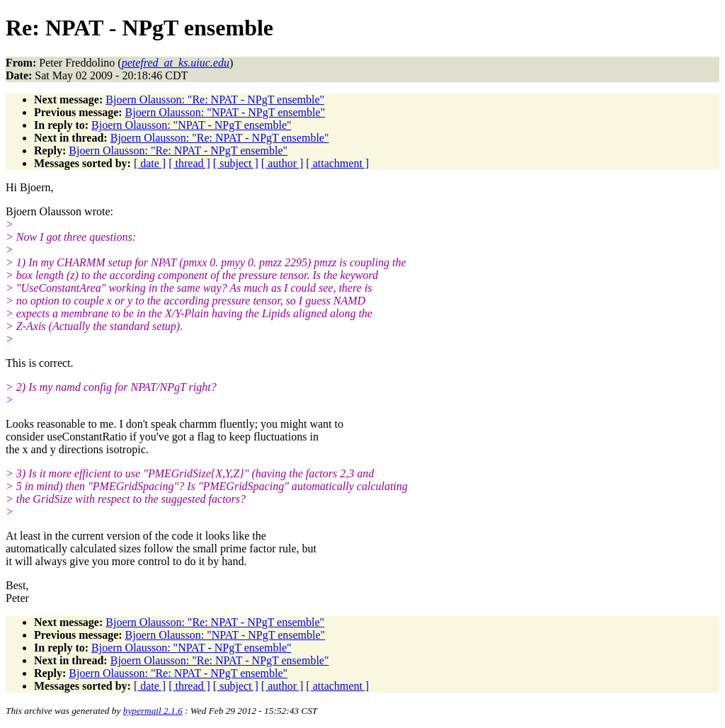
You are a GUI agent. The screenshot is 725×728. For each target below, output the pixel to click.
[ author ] (282, 163)
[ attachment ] (337, 163)
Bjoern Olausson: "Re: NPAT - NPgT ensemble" (215, 99)
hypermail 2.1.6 (153, 711)
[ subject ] (236, 163)
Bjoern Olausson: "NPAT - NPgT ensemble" (226, 112)
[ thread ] (189, 163)
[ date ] (150, 163)
